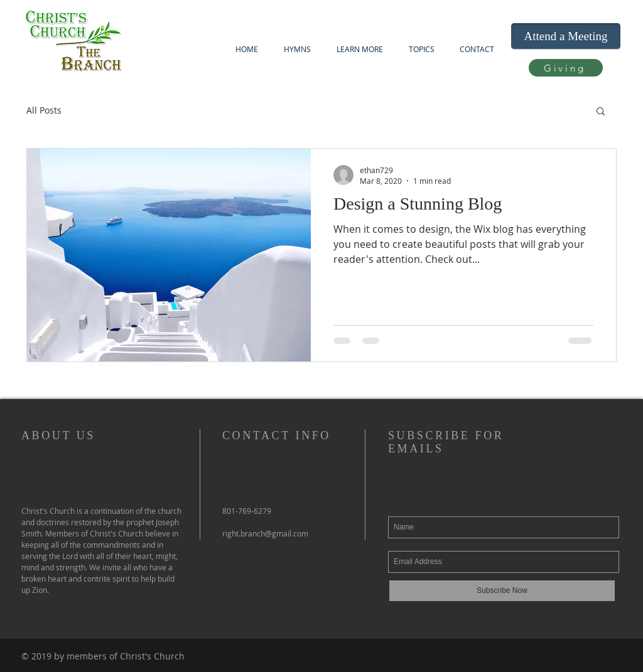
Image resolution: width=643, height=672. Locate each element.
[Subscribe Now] (502, 591)
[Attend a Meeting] (566, 36)
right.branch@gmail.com (265, 533)
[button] (359, 49)
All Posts (44, 110)
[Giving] (566, 68)
